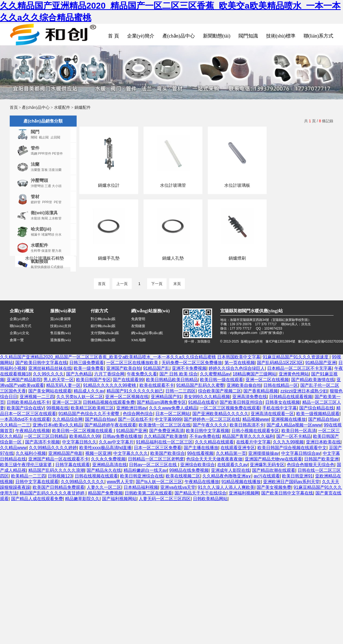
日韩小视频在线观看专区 (255, 431)
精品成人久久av (89, 391)
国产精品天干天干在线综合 (201, 493)
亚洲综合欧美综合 (198, 465)
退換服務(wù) (61, 340)
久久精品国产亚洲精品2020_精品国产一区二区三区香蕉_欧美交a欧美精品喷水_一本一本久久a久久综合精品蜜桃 (108, 357)
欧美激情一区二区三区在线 (165, 425)
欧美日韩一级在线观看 (222, 380)
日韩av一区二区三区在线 (153, 465)
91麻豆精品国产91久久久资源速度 (296, 357)
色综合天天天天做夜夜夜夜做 (214, 459)
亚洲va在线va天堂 (178, 487)
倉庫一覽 (17, 340)
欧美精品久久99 (85, 436)
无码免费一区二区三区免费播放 (192, 363)
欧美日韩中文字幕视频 (208, 431)
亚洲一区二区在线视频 (267, 380)
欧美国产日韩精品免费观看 (59, 487)
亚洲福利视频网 (244, 493)
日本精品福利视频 (141, 487)
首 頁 (113, 36)
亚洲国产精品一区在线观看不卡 (59, 459)
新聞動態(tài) (217, 36)
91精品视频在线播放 (241, 482)
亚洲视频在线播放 (288, 419)
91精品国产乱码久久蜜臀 (200, 385)
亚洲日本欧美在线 (323, 442)
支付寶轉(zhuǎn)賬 (105, 333)
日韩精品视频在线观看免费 (109, 402)
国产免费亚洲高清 (167, 431)
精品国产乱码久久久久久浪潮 (56, 470)
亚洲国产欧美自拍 (124, 368)
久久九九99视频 (288, 442)
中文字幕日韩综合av (301, 453)
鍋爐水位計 (109, 185)
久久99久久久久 (48, 374)
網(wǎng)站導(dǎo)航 (147, 333)
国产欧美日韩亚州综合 (241, 402)
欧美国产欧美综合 (168, 453)
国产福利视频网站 (119, 499)
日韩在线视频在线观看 (96, 476)
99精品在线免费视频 (189, 470)
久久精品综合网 (67, 419)
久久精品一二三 (15, 425)
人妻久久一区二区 (104, 487)
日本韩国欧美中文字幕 (239, 357)
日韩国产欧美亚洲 (321, 459)
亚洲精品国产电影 (66, 453)
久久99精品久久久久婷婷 (53, 448)
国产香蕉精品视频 (261, 391)
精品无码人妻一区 (63, 385)
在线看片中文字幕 (253, 442)
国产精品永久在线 (104, 470)
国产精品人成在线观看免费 (37, 499)
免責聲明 (138, 319)
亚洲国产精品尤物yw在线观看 (273, 459)
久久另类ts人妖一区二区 (80, 397)
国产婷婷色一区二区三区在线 (212, 419)
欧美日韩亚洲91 (297, 476)
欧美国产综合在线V (26, 408)
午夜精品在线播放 (202, 482)
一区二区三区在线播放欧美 (133, 363)
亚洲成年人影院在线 (230, 470)
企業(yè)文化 (20, 333)
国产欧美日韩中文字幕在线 (41, 363)
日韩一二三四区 (181, 391)
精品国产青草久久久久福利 (248, 436)
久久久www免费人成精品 (173, 408)
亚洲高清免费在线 (250, 397)
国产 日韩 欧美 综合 (179, 374)
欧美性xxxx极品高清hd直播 (106, 448)
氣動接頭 (39, 261)
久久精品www (13, 448)
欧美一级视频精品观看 (318, 414)
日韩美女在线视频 (283, 402)
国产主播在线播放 (201, 448)
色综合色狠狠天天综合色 (311, 465)
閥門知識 (248, 36)
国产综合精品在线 (317, 408)
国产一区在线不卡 (135, 419)
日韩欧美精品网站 (210, 499)
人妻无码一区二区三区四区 (165, 499)
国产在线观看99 (128, 380)
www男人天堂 (120, 482)
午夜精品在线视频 (33, 431)
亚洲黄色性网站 (294, 374)
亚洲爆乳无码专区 (267, 465)
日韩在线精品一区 (281, 385)
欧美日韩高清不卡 (247, 425)
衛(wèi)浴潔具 (44, 213)
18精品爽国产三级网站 (254, 374)
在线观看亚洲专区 (238, 448)
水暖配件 (62, 107)
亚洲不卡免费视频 (189, 368)
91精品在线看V (203, 402)
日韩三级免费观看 (87, 363)
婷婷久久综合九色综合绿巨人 (237, 368)
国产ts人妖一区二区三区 (159, 482)
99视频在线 (57, 408)
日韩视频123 (60, 476)
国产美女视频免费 (274, 487)
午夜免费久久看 (142, 374)
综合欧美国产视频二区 (220, 391)
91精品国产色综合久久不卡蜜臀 (90, 414)
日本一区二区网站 (173, 414)
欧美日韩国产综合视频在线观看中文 (292, 448)
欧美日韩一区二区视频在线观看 (83, 431)
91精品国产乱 (156, 368)
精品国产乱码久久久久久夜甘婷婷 (53, 493)
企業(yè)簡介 (141, 36)
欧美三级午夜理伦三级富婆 (26, 465)
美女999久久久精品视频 (207, 397)
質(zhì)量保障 (61, 319)
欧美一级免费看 (89, 368)
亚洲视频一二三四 (37, 397)
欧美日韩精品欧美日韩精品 (172, 380)
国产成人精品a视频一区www (294, 425)
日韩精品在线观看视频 (291, 397)
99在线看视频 (200, 453)
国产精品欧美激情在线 (313, 380)
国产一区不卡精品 (294, 436)
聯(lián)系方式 (319, 36)
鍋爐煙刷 (237, 258)
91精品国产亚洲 (321, 363)
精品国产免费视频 (105, 493)
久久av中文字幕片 (116, 442)
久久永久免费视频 (108, 459)
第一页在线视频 (240, 363)
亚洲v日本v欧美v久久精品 (57, 425)
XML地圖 (139, 340)
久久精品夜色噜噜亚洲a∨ (227, 476)
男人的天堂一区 (59, 380)
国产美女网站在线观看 (50, 391)
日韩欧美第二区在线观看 (148, 493)
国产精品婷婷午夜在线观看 (110, 425)
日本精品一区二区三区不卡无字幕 (300, 368)
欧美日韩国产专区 (93, 380)
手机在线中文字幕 (280, 408)
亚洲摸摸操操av (264, 453)
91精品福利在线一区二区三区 (164, 442)
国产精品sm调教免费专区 (161, 402)
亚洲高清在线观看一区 (272, 414)
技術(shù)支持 (61, 326)
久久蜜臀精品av (215, 374)
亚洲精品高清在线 (110, 465)
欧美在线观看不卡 (157, 385)
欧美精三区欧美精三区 (92, 408)
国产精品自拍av (100, 419)
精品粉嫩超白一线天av (145, 470)
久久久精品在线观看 (214, 442)
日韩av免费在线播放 (122, 436)
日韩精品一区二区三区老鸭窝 (156, 459)
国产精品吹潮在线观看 (274, 470)
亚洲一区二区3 (66, 402)
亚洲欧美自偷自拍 (244, 385)
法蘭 (35, 164)
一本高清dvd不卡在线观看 (25, 419)
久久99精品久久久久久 (83, 482)
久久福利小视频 (31, 453)
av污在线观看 (267, 476)
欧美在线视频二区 (183, 476)
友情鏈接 (138, 326)
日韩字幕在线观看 (73, 465)
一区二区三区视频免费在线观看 (230, 408)
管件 (35, 148)
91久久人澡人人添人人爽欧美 (226, 487)
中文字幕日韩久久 (79, 442)
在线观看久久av (232, 465)
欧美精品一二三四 (28, 476)
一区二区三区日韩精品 (46, 436)
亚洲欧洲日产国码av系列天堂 (291, 482)
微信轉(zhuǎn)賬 (103, 340)
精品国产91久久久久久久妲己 (135, 391)
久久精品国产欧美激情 (165, 436)
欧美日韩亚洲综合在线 (142, 476)
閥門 (35, 132)
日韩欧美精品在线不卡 (28, 402)
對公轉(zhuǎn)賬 (103, 319)
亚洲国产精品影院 (24, 380)
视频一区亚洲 (98, 453)
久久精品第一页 (231, 453)
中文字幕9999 (168, 419)
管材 (35, 197)
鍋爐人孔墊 (173, 258)
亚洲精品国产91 (166, 397)
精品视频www (256, 419)
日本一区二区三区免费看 (158, 448)
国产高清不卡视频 (42, 442)
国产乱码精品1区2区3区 (280, 363)
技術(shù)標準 (281, 36)
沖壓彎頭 (39, 180)
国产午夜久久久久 (210, 425)
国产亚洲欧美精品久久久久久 (220, 414)
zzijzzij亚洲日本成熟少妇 (304, 391)
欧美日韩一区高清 (299, 431)
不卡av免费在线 (205, 436)
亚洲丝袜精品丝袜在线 (50, 368)
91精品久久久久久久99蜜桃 (110, 385)
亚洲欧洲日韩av (132, 408)
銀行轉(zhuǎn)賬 (103, 326)
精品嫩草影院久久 (82, 499)
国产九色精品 (79, 374)
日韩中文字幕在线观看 (37, 482)
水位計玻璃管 (173, 185)
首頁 (14, 107)
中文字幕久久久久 (131, 453)
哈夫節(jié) (41, 229)
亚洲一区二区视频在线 (127, 397)
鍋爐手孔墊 (109, 258)
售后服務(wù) (61, 333)
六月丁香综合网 (109, 374)
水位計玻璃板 (237, 185)
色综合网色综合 (138, 414)
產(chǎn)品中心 (179, 36)
